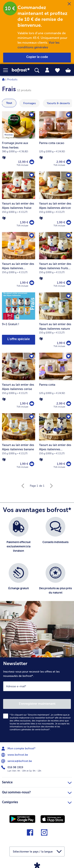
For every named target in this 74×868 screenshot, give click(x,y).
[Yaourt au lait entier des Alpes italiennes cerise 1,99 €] (19, 383)
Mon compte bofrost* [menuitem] (19, 749)
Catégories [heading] (37, 802)
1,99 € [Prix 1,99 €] (24, 222)
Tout (9, 103)
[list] (37, 561)
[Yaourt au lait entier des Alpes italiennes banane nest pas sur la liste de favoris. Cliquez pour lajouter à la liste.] (32, 417)
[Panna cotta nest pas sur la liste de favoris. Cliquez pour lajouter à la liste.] (68, 356)
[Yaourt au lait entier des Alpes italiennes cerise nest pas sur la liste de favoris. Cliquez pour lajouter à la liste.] (32, 356)
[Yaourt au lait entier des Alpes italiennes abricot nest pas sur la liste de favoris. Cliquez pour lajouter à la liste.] (68, 175)
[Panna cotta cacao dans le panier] (69, 162)
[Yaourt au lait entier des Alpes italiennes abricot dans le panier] (69, 222)
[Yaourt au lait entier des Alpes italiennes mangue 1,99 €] (19, 262)
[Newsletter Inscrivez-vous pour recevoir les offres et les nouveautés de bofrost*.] (37, 700)
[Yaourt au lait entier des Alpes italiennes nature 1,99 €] (56, 323)
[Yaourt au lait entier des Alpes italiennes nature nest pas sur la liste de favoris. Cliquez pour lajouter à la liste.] (68, 296)
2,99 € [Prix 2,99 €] (61, 162)
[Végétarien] (4, 158)
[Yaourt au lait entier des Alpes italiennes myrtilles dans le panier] (69, 464)
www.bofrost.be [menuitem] (15, 755)
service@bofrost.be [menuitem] (17, 761)
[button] (7, 70)
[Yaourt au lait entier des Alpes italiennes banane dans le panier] (32, 464)
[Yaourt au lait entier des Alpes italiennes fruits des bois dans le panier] (69, 283)
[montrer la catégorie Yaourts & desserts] (58, 103)
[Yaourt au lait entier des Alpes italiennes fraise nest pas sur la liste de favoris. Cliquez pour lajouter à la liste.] (32, 175)
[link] (21, 70)
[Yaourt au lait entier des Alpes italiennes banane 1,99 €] (19, 443)
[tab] (47, 70)
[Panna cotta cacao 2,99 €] (56, 141)
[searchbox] (37, 70)
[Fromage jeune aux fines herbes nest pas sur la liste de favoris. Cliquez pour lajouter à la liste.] (32, 115)
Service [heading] (37, 782)
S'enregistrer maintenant (37, 704)
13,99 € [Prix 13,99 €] (23, 162)
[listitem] (19, 538)
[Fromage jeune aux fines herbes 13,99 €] (19, 141)
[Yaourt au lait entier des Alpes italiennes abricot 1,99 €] (56, 202)
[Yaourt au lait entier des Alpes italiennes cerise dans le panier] (32, 404)
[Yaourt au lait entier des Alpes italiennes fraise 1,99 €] (19, 202)
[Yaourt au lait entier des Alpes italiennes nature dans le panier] (69, 343)
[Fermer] (69, 4)
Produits (12, 79)
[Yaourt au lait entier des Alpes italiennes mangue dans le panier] (32, 283)
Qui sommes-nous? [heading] (37, 792)
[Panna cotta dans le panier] (69, 404)
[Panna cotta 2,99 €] (56, 383)
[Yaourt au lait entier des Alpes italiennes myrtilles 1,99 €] (56, 443)
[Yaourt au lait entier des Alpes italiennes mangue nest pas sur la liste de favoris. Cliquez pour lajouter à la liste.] (32, 236)
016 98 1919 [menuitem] (13, 767)
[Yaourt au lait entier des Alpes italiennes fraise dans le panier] (32, 222)
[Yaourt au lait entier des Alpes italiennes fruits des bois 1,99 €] (56, 262)
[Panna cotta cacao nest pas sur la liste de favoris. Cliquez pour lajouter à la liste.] (68, 115)
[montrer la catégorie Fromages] (30, 103)
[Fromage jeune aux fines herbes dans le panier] (32, 162)
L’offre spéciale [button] (19, 339)
